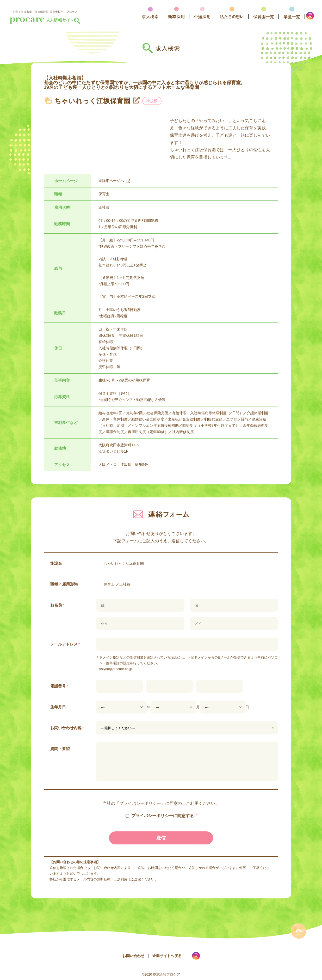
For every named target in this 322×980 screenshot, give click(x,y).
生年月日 (58, 707)
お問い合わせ (133, 956)
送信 (161, 838)
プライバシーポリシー (140, 804)
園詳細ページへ (111, 181)
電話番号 (59, 686)
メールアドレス (65, 644)
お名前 (57, 605)
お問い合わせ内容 (67, 728)
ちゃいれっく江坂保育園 (92, 101)
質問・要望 (60, 749)
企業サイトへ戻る (167, 956)
